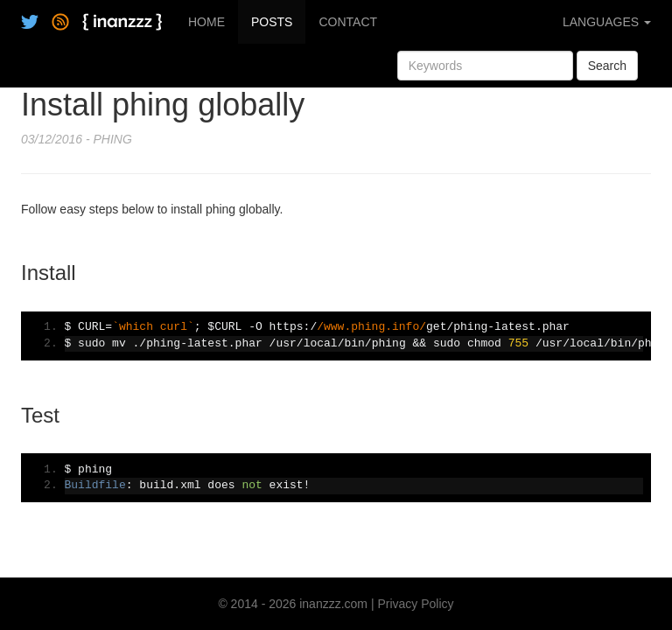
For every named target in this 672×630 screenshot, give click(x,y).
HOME (206, 22)
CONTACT (348, 22)
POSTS (272, 22)
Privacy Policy (415, 604)
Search (607, 66)
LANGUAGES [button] (607, 22)
